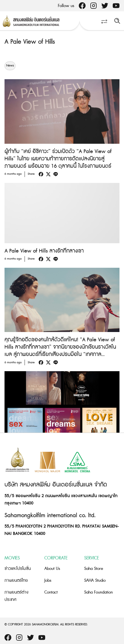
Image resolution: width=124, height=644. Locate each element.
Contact (51, 592)
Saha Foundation (98, 592)
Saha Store (94, 569)
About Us (52, 569)
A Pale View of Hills (30, 42)
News (10, 66)
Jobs (48, 580)
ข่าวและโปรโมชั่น (18, 569)
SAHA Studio (95, 580)
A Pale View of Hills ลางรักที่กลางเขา (44, 251)
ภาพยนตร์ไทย (16, 580)
